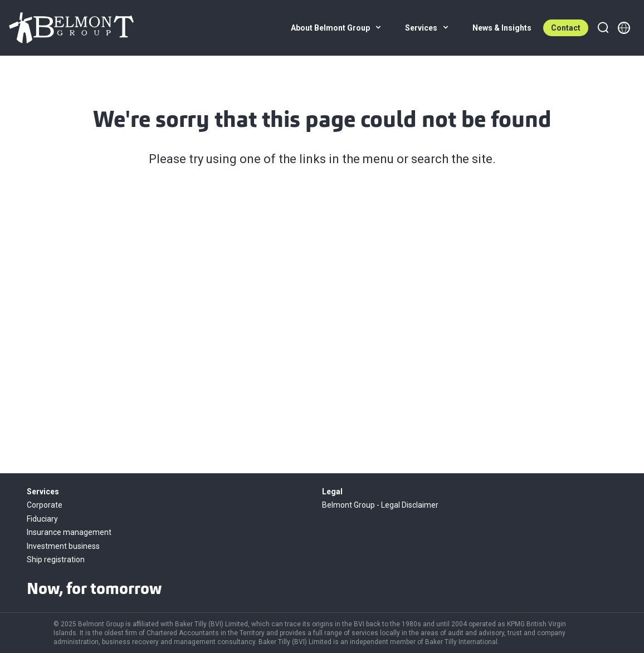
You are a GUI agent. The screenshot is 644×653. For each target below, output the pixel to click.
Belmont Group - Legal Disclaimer (380, 505)
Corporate (45, 505)
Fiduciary (42, 519)
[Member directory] (624, 28)
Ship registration (56, 559)
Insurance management (69, 532)
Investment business (63, 546)
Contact (566, 28)
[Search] (603, 28)
